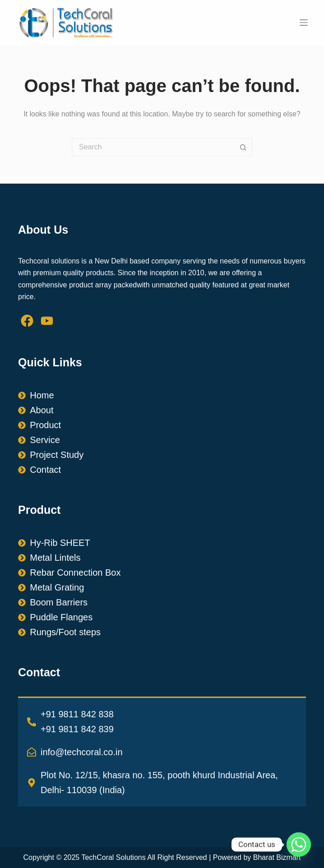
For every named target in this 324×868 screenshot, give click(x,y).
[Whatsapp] (299, 845)
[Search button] (243, 147)
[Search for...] (153, 147)
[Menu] (304, 23)
